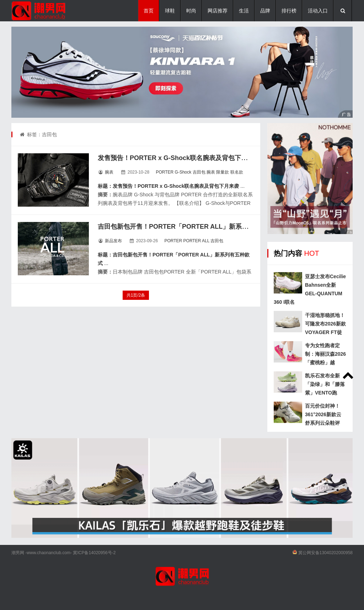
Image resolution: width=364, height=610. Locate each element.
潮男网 (18, 553)
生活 (244, 11)
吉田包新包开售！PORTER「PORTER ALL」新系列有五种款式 (189, 227)
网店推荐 (218, 11)
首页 (149, 11)
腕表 (109, 172)
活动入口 (318, 11)
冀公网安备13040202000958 (325, 553)
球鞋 (170, 11)
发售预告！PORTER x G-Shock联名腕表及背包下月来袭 (179, 158)
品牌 (265, 11)
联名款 (237, 172)
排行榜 (289, 11)
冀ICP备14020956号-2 (94, 553)
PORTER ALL (196, 241)
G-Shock (183, 172)
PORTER (165, 172)
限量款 (223, 172)
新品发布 (113, 241)
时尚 (191, 11)
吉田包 (199, 172)
